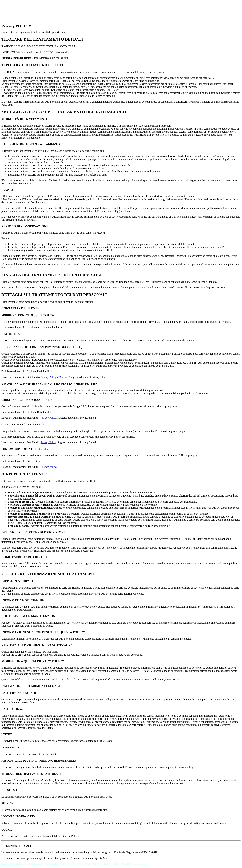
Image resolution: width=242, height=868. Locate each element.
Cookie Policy (92, 864)
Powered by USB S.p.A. (134, 864)
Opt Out (63, 377)
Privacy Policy (48, 377)
